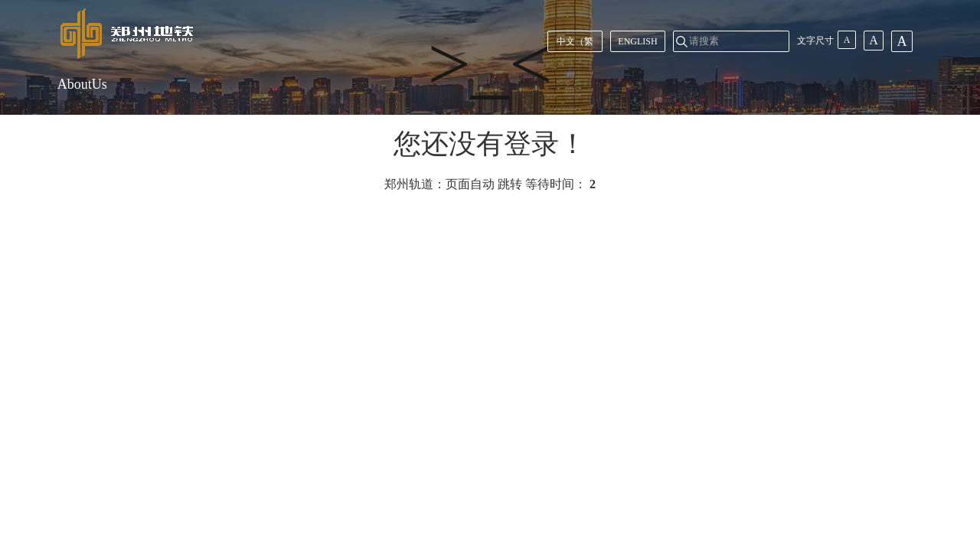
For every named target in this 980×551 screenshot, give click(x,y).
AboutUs (82, 84)
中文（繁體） (575, 44)
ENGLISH (637, 41)
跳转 (510, 184)
